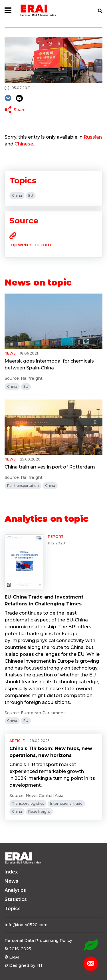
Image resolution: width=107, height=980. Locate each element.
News (11, 881)
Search (100, 11)
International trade (66, 803)
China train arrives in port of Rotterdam (50, 467)
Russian (93, 137)
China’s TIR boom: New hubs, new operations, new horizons (51, 752)
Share (20, 110)
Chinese (24, 144)
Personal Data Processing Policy (38, 940)
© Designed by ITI (23, 965)
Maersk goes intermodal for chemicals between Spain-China (49, 364)
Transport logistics (28, 803)
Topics (13, 909)
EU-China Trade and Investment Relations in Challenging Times (44, 600)
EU (31, 195)
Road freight (39, 811)
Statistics (16, 899)
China (17, 195)
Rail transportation (23, 486)
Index (11, 872)
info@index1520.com (26, 925)
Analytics (15, 890)
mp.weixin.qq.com (30, 245)
